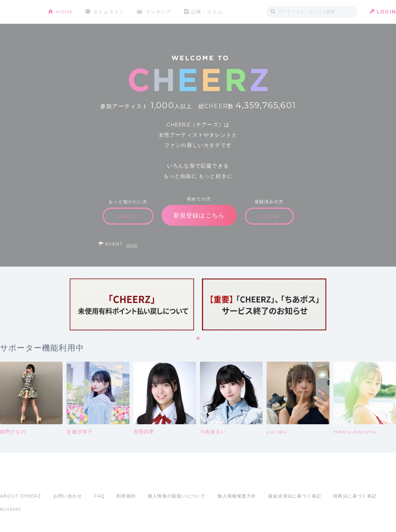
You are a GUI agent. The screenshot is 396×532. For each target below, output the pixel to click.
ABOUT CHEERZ (21, 496)
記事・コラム (207, 12)
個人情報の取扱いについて (177, 496)
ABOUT (128, 216)
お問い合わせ (68, 496)
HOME (65, 12)
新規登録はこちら (199, 215)
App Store (18, 479)
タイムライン (109, 12)
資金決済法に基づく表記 (295, 496)
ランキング (159, 12)
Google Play (60, 479)
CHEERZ (18, 12)
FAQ (100, 496)
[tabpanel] (132, 304)
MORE (132, 245)
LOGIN (386, 12)
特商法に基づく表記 (355, 496)
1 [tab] (198, 339)
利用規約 (126, 496)
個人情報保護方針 (237, 496)
